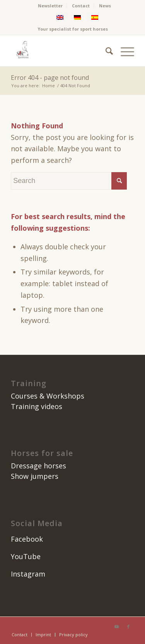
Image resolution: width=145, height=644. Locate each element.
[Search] (105, 51)
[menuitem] (50, 6)
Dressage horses (38, 466)
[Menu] (124, 51)
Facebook (27, 539)
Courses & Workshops (48, 396)
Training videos (37, 406)
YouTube (26, 556)
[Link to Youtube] (117, 627)
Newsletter (50, 6)
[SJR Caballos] (60, 51)
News (105, 6)
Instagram (28, 574)
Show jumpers (35, 476)
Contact (81, 6)
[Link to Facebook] (128, 627)
